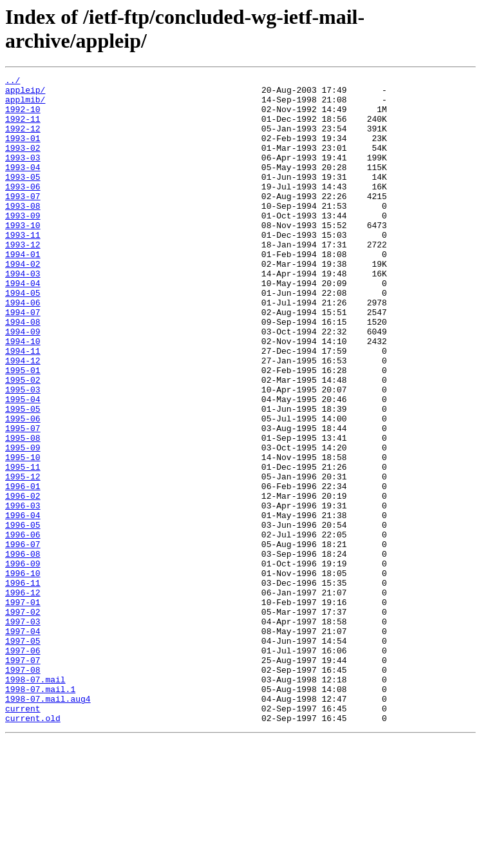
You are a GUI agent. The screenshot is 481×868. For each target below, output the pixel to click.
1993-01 (23, 151)
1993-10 (23, 256)
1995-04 (23, 465)
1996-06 (23, 627)
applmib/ (25, 105)
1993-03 (23, 175)
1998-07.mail (35, 801)
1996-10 (23, 673)
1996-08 (23, 650)
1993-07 (23, 221)
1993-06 (23, 209)
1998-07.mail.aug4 (48, 824)
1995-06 (23, 488)
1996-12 (23, 697)
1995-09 (23, 523)
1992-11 (23, 128)
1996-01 (23, 569)
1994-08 (23, 372)
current (23, 836)
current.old (33, 847)
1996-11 (23, 685)
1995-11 (23, 546)
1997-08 (23, 789)
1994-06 (23, 349)
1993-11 (23, 267)
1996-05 (23, 615)
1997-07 (23, 778)
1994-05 (23, 337)
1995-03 (23, 453)
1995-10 (23, 534)
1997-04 (23, 743)
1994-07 (23, 360)
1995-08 (23, 511)
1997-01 (23, 708)
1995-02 (23, 441)
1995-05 (23, 476)
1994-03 (23, 314)
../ (13, 82)
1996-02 (23, 581)
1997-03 (23, 731)
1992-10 (23, 117)
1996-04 (23, 604)
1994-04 (23, 325)
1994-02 (23, 302)
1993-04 (23, 186)
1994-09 (23, 383)
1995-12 (23, 557)
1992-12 (23, 140)
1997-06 (23, 766)
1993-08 (23, 233)
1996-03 (23, 592)
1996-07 (23, 639)
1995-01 (23, 430)
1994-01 (23, 291)
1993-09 (23, 244)
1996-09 (23, 662)
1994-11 (23, 407)
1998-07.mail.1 (40, 813)
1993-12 (23, 279)
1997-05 (23, 755)
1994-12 (23, 418)
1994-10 (23, 395)
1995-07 (23, 499)
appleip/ (25, 93)
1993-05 (23, 198)
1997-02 (23, 720)
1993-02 (23, 163)
